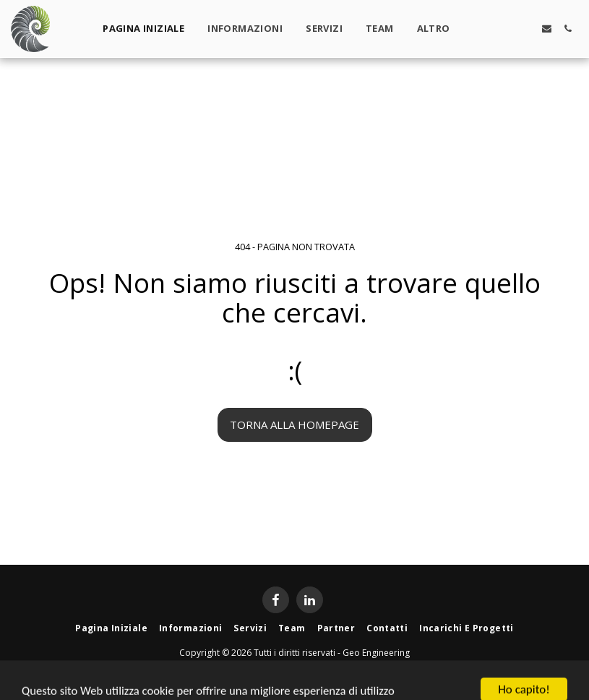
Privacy (324, 669)
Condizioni (265, 669)
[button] (484, 29)
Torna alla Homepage (294, 424)
